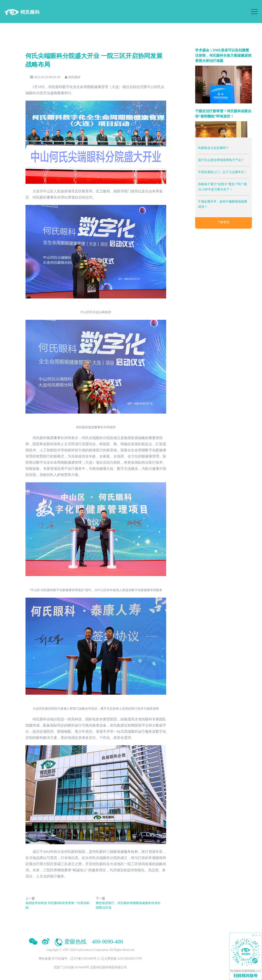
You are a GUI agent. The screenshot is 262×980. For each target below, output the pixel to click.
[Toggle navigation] (254, 12)
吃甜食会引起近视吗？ (213, 148)
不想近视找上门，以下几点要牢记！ (223, 172)
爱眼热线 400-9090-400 (88, 942)
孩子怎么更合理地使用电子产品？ (221, 160)
